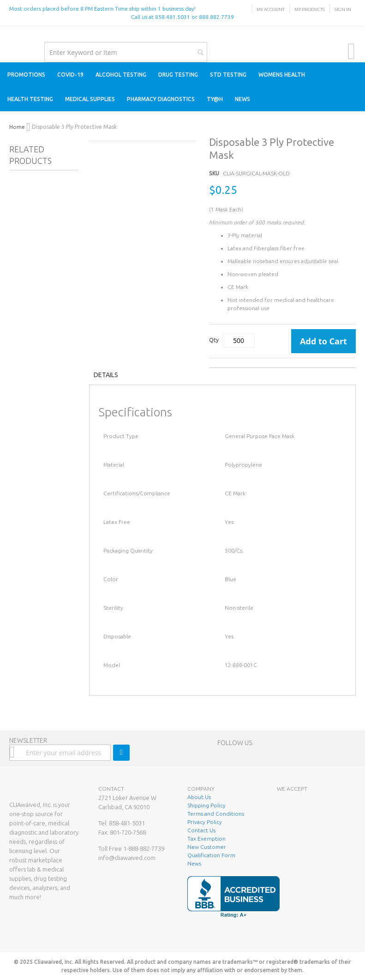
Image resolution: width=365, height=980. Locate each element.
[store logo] (9, 36)
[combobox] (126, 52)
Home (17, 127)
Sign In (343, 9)
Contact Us (201, 830)
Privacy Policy (205, 822)
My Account (271, 9)
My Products (310, 9)
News (194, 863)
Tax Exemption (206, 839)
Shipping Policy (206, 805)
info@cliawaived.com (127, 858)
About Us (199, 797)
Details (106, 375)
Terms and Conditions (216, 814)
